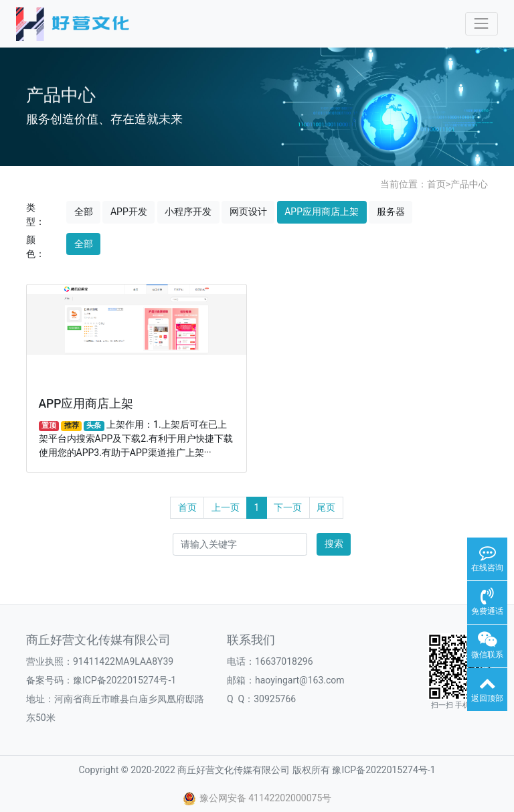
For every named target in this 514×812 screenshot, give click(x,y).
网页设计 (248, 212)
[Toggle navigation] (482, 24)
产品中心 (469, 184)
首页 (436, 184)
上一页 (226, 507)
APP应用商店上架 (322, 212)
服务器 (391, 212)
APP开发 (129, 212)
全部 (84, 212)
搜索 (334, 544)
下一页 (288, 507)
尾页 (326, 507)
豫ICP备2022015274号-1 (124, 680)
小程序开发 (188, 212)
